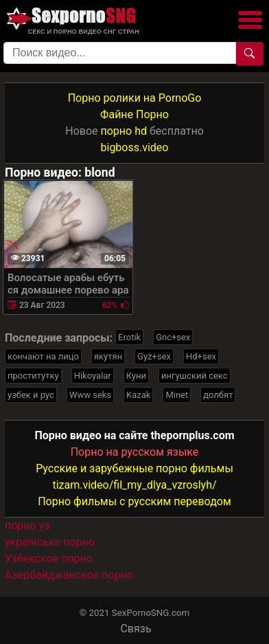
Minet (177, 395)
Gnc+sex (173, 337)
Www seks (90, 395)
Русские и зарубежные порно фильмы (134, 468)
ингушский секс (195, 376)
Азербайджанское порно (69, 575)
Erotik (129, 337)
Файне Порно (134, 114)
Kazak (138, 395)
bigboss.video (135, 147)
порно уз (27, 525)
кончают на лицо (43, 356)
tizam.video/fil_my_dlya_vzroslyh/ (134, 485)
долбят (218, 395)
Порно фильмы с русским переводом (134, 501)
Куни (136, 376)
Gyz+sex (154, 356)
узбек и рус (31, 395)
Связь (136, 629)
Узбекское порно (49, 558)
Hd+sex (201, 356)
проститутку (33, 376)
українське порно (50, 542)
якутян (108, 356)
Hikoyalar (93, 376)
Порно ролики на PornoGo (135, 98)
